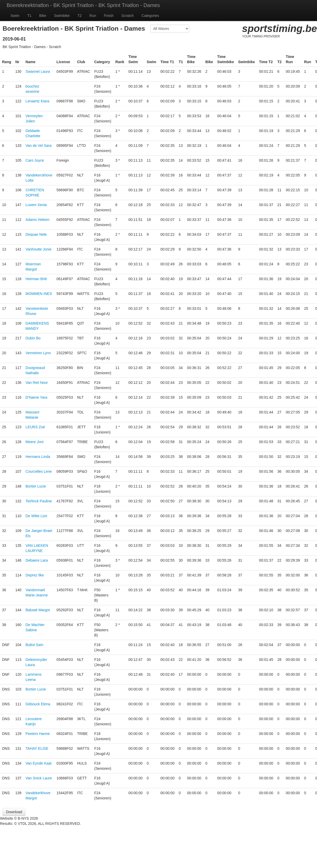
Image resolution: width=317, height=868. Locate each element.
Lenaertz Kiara (37, 101)
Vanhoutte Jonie (38, 249)
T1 (29, 16)
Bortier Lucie (36, 486)
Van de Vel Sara (38, 146)
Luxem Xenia (36, 205)
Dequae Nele (36, 234)
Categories (150, 16)
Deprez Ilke (35, 575)
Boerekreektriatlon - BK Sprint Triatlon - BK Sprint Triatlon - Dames (83, 5)
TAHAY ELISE (37, 748)
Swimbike (62, 16)
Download (14, 812)
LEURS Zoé (35, 427)
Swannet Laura (38, 71)
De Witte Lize (36, 516)
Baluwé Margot (38, 610)
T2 (79, 16)
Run (93, 16)
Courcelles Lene (39, 471)
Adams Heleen (37, 220)
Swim (15, 16)
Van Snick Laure (39, 778)
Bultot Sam (34, 645)
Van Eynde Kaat (38, 763)
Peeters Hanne (38, 734)
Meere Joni (34, 442)
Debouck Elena (38, 704)
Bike (43, 16)
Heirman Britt (36, 279)
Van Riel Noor (37, 383)
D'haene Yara (36, 397)
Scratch (128, 16)
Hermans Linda (38, 457)
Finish (109, 16)
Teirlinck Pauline (39, 501)
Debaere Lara (37, 560)
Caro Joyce (35, 160)
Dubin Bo (33, 338)
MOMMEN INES (39, 294)
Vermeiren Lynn (38, 353)
